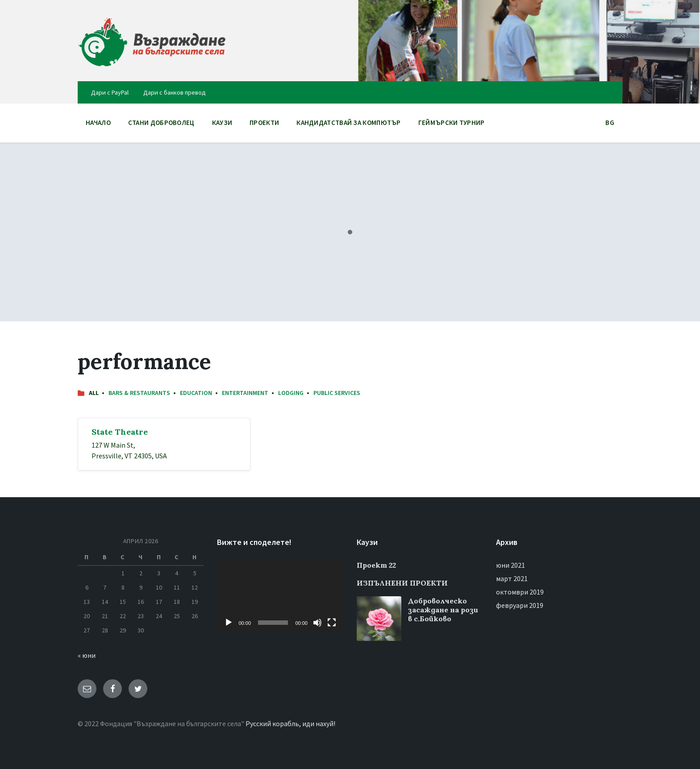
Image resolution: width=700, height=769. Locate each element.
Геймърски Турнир (452, 123)
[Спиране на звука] (317, 623)
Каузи (222, 123)
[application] (280, 596)
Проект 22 (376, 565)
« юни (87, 655)
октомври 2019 (520, 592)
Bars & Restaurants (139, 393)
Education (196, 393)
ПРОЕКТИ (264, 125)
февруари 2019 (520, 605)
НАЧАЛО (98, 123)
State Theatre (120, 432)
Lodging (291, 393)
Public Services (337, 393)
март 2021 (512, 578)
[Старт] (229, 623)
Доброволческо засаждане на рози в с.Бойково (443, 610)
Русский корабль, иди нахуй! (290, 723)
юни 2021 (510, 565)
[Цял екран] (332, 623)
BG (610, 125)
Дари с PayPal (110, 92)
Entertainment (245, 393)
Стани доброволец (161, 123)
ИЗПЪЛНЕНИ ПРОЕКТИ (402, 583)
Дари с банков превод (175, 92)
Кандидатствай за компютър (349, 123)
